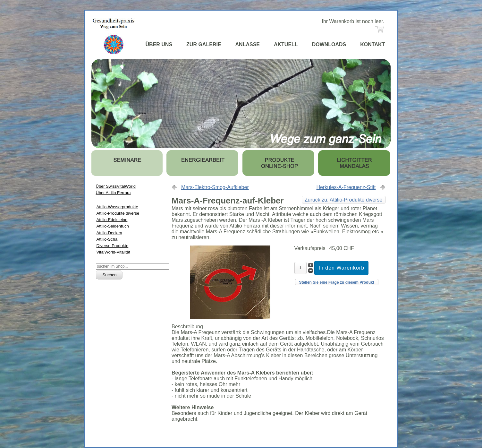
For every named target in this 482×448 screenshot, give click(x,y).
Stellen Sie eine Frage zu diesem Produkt (337, 282)
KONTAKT (372, 44)
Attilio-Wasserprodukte (117, 207)
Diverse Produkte (113, 246)
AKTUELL (286, 44)
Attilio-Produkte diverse (118, 213)
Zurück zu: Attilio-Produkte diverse (344, 200)
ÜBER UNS (159, 44)
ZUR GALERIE (204, 44)
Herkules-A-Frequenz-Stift (346, 187)
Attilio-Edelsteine (112, 220)
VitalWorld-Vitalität (114, 252)
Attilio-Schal (108, 239)
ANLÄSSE (248, 44)
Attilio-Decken (109, 233)
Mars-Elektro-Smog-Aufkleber (215, 187)
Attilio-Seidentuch (113, 226)
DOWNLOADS (329, 44)
